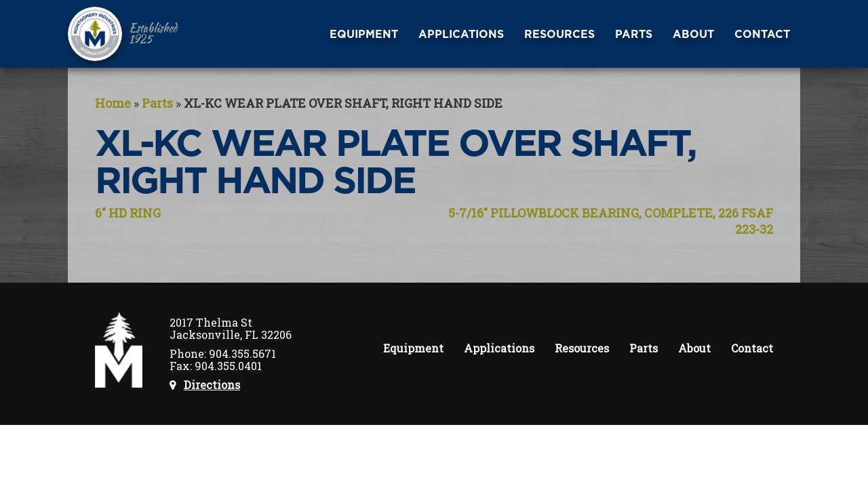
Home (113, 103)
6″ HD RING (128, 213)
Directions (212, 385)
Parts (157, 103)
